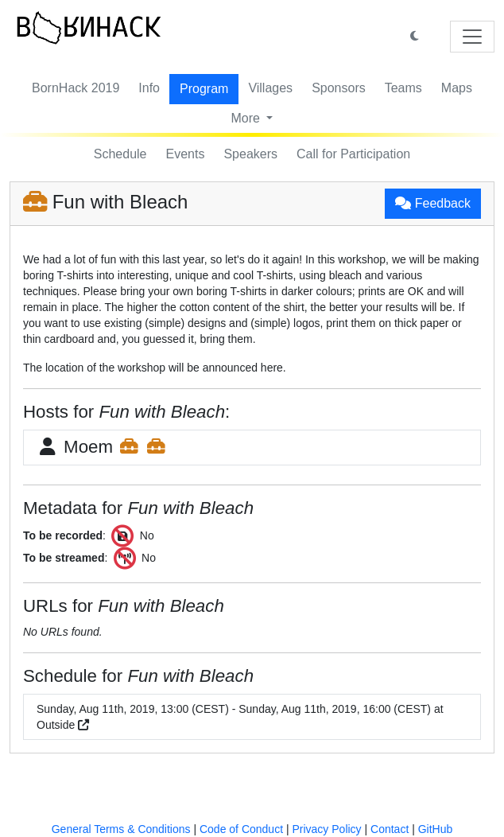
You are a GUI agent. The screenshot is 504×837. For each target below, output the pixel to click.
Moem (102, 447)
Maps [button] (457, 88)
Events (186, 154)
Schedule (120, 154)
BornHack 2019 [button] (76, 88)
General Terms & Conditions (121, 829)
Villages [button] (270, 88)
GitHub (436, 829)
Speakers (250, 154)
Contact (390, 829)
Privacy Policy (326, 829)
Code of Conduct (241, 829)
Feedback (433, 203)
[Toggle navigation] (472, 37)
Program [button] (204, 89)
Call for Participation (353, 154)
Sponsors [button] (339, 88)
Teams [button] (403, 88)
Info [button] (149, 88)
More (248, 118)
